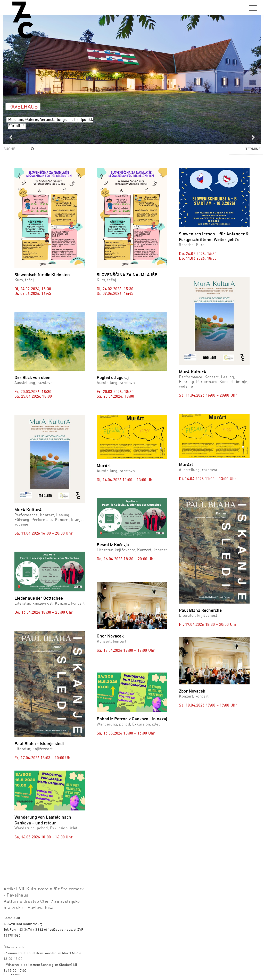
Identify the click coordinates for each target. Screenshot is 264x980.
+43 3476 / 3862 (30, 925)
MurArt (104, 466)
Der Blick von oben (32, 378)
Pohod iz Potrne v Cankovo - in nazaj (132, 765)
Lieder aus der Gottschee (39, 599)
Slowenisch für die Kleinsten (42, 275)
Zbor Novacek (192, 662)
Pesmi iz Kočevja (113, 545)
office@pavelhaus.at (60, 925)
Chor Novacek (110, 662)
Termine (253, 149)
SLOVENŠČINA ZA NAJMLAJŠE (127, 275)
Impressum (12, 970)
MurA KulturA (193, 372)
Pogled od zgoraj (113, 378)
